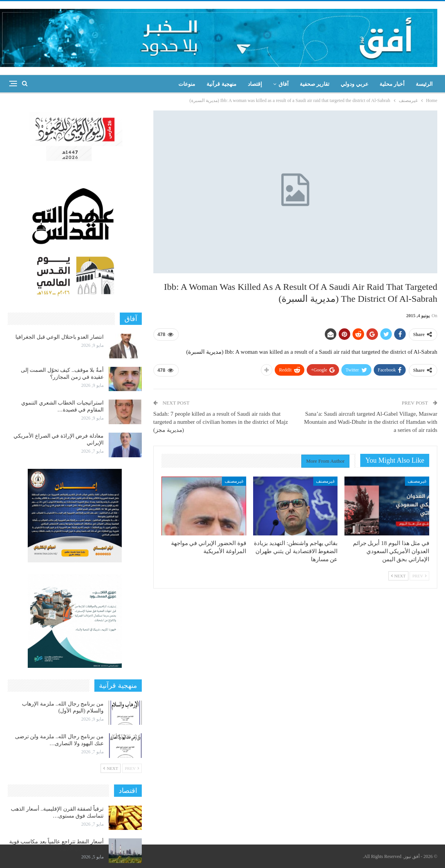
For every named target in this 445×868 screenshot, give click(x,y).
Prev (419, 576)
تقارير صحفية (315, 84)
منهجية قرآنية (222, 84)
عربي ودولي (354, 84)
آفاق (284, 84)
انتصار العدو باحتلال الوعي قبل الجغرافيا (60, 337)
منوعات (187, 84)
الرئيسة (424, 84)
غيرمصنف (417, 481)
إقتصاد (255, 84)
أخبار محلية (392, 84)
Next (398, 576)
